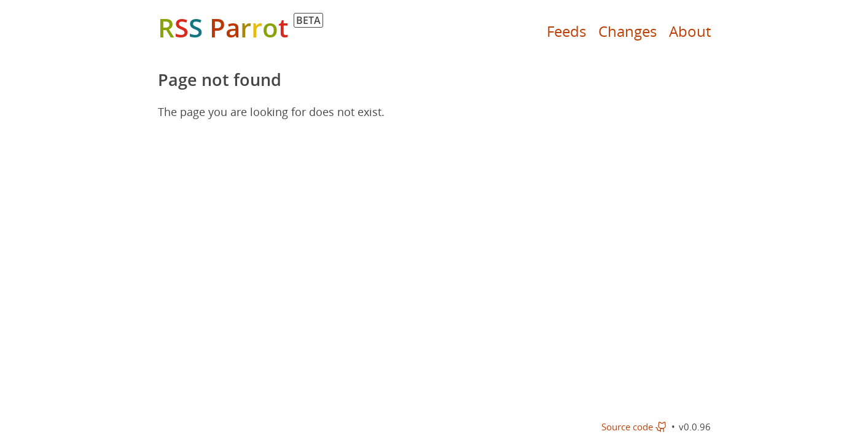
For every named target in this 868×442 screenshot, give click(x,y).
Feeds (566, 31)
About (690, 31)
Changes (628, 31)
